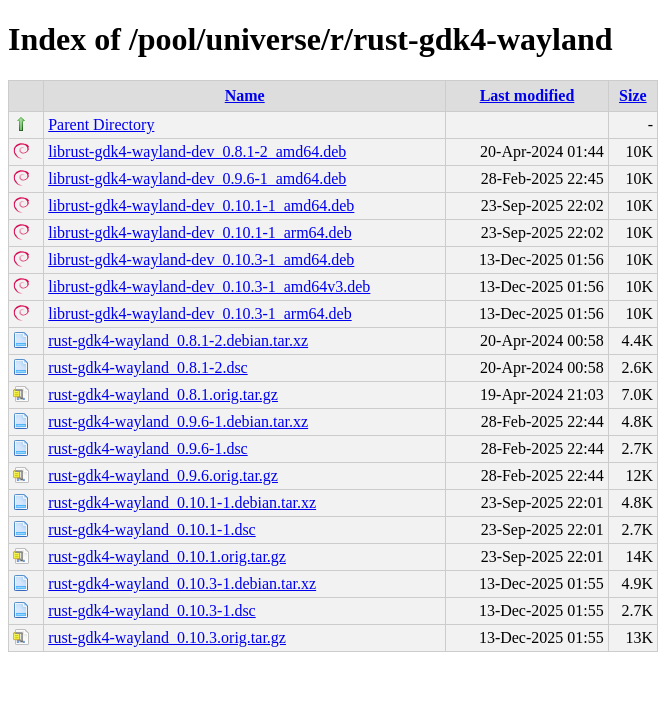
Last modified (527, 95)
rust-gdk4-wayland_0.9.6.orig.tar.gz (163, 475)
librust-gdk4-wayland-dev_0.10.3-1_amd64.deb (201, 259)
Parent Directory (101, 124)
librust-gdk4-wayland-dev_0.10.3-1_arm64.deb (199, 313)
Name (245, 95)
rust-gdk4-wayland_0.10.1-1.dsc (152, 529)
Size (633, 95)
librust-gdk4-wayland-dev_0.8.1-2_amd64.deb (197, 151)
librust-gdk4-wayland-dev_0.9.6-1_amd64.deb (197, 178)
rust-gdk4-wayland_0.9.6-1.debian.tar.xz (178, 421)
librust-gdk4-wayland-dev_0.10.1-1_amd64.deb (201, 205)
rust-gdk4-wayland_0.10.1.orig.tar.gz (167, 556)
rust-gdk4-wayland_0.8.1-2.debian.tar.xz (178, 340)
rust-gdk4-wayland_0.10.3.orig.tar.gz (167, 637)
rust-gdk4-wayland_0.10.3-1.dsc (152, 610)
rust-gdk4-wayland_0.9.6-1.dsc (148, 448)
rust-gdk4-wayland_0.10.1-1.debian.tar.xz (182, 502)
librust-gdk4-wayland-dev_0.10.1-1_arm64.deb (199, 232)
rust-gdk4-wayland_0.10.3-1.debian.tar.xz (182, 583)
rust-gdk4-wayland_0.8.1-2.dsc (148, 367)
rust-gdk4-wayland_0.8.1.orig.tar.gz (163, 394)
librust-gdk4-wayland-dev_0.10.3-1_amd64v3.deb (209, 286)
